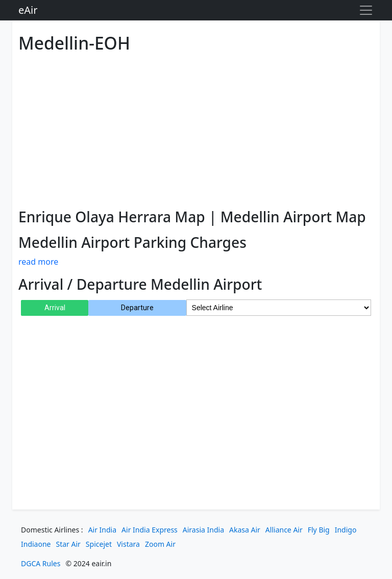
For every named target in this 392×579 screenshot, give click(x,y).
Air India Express (150, 530)
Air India (102, 530)
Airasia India (203, 530)
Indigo (346, 530)
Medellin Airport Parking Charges (132, 242)
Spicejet (99, 544)
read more (38, 262)
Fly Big (319, 530)
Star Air (68, 544)
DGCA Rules (41, 563)
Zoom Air (160, 544)
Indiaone (36, 544)
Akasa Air (245, 530)
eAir (28, 10)
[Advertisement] (196, 129)
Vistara (128, 544)
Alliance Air (284, 530)
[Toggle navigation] (366, 10)
